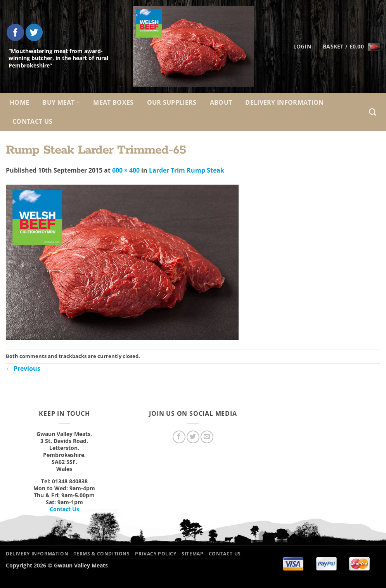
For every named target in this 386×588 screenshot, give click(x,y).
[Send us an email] (207, 437)
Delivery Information (284, 102)
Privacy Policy (156, 554)
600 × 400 (126, 170)
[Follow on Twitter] (34, 32)
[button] (351, 47)
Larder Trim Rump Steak (187, 170)
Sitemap (192, 554)
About (221, 102)
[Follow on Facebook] (15, 32)
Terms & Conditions (102, 554)
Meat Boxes (113, 102)
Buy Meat (61, 102)
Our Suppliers (172, 102)
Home (19, 102)
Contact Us (32, 121)
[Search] (373, 112)
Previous (23, 368)
